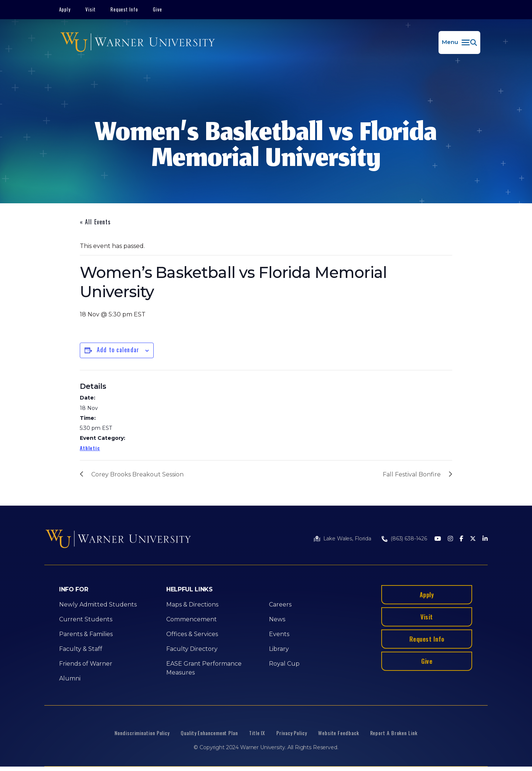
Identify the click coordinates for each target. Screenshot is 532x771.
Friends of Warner (86, 664)
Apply (65, 9)
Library (279, 649)
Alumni (70, 678)
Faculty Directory (192, 649)
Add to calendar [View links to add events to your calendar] (118, 350)
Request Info (125, 9)
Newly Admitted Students (98, 604)
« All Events (95, 222)
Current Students (86, 619)
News (277, 619)
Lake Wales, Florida (347, 539)
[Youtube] (438, 539)
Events (279, 634)
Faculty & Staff (81, 649)
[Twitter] (473, 539)
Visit (91, 9)
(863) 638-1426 (409, 539)
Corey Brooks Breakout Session (137, 474)
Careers (280, 604)
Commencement (192, 619)
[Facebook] (461, 539)
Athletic (90, 448)
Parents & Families (86, 634)
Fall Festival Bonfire (412, 474)
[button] (459, 43)
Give (158, 9)
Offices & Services (192, 634)
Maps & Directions (192, 604)
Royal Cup (284, 664)
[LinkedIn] (485, 539)
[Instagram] (450, 539)
